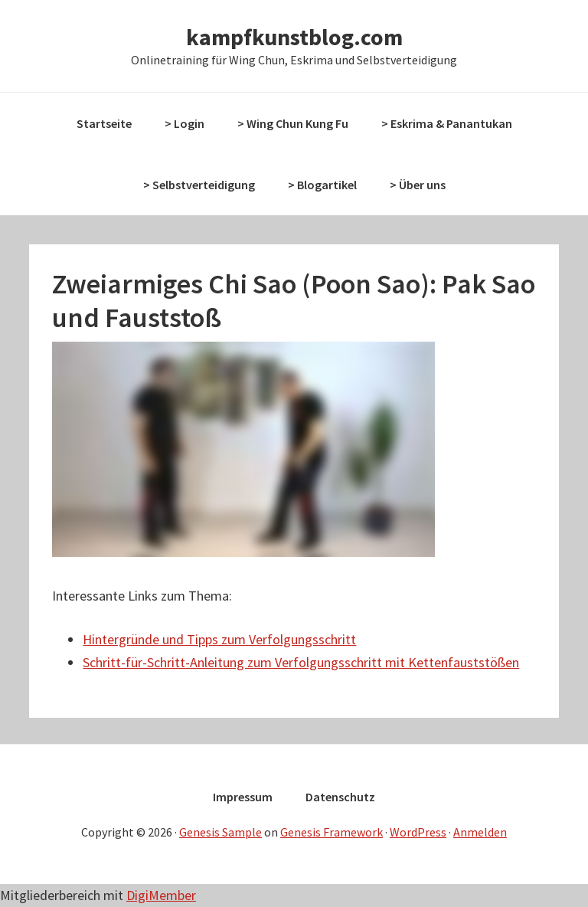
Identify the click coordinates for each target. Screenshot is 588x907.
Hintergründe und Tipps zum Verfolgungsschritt (219, 639)
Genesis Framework (332, 832)
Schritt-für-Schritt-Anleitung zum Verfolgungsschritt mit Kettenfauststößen (301, 662)
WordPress (418, 832)
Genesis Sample (220, 832)
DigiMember (161, 895)
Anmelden (480, 832)
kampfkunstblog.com (294, 37)
